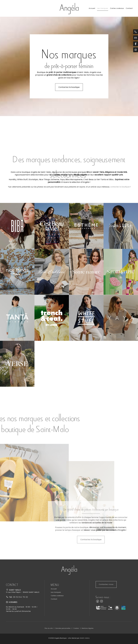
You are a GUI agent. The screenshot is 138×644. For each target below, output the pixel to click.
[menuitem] (92, 8)
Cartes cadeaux (117, 8)
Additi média (85, 638)
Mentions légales (88, 628)
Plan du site (49, 628)
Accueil (92, 8)
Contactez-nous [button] (106, 584)
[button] (17, 226)
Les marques (103, 8)
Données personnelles (63, 628)
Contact (129, 8)
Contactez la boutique (69, 87)
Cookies (76, 628)
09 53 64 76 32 (20, 597)
